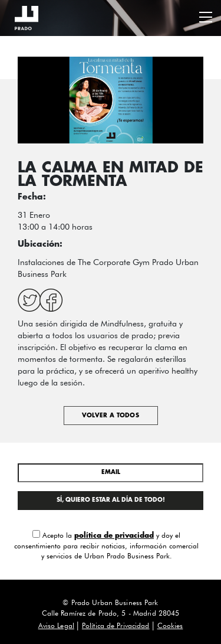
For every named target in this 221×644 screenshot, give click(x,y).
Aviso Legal (56, 625)
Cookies (170, 625)
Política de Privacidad (116, 625)
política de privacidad (114, 536)
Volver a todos (111, 416)
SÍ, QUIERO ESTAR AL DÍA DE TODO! (111, 500)
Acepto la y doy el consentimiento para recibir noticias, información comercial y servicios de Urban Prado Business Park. (106, 545)
